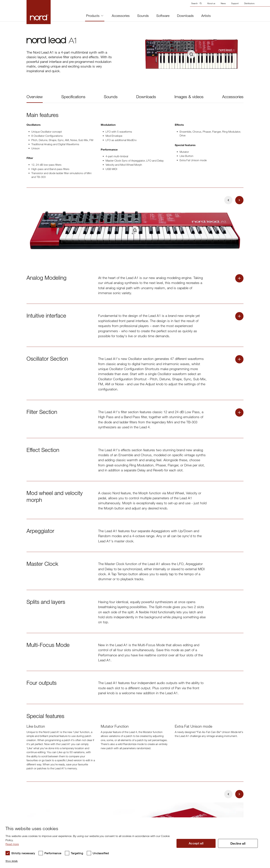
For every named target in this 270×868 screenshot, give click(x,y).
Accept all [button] (196, 843)
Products (95, 16)
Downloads (185, 16)
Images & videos (189, 97)
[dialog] (132, 843)
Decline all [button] (238, 843)
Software (163, 16)
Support (235, 3)
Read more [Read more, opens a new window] (12, 844)
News (223, 3)
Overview (35, 97)
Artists (206, 16)
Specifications (73, 97)
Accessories (121, 16)
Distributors (249, 3)
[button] (88, 860)
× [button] (261, 821)
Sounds (143, 16)
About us (211, 3)
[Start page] (39, 12)
